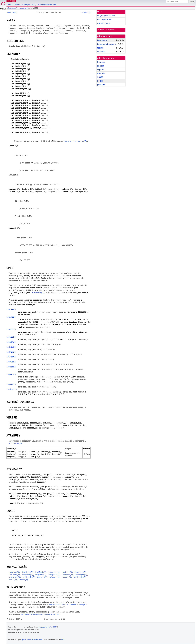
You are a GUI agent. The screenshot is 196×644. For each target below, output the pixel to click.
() (11, 309)
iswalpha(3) (27, 572)
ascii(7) (13, 580)
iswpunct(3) (41, 575)
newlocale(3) (15, 577)
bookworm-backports (107, 44)
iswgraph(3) (80, 572)
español (101, 70)
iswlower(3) (14, 575)
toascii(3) (42, 577)
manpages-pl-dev (23, 8)
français (101, 73)
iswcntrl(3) (54, 572)
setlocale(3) (29, 577)
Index (10, 5)
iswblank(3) (41, 572)
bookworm (12, 8)
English (101, 66)
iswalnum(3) (14, 572)
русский (101, 85)
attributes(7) (15, 443)
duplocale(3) (38, 293)
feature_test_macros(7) (76, 141)
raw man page (104, 23)
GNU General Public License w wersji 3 (68, 605)
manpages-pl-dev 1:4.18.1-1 (48, 627)
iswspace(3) (54, 575)
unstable (101, 52)
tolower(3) (54, 577)
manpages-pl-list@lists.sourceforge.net (40, 614)
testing (100, 48)
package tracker (104, 19)
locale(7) (23, 580)
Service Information (47, 5)
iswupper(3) (67, 575)
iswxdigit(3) (81, 575)
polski (100, 81)
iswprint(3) (27, 575)
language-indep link (106, 16)
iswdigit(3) (67, 572)
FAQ (34, 5)
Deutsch (101, 62)
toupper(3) (67, 577)
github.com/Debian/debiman (32, 640)
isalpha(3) (12, 12)
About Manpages (22, 5)
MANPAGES (11, 1)
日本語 (100, 77)
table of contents (106, 30)
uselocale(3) (80, 577)
